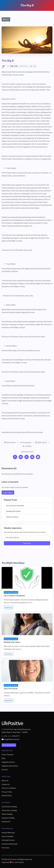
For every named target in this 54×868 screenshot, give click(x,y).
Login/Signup (8, 492)
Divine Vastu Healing (9, 807)
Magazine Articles (8, 762)
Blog (3, 758)
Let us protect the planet (15, 505)
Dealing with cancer (13, 511)
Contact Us (6, 784)
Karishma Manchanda (9, 844)
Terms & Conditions (9, 788)
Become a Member (9, 745)
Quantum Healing (8, 818)
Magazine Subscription (10, 766)
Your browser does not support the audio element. (21, 66)
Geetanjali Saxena (8, 840)
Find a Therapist (8, 755)
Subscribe (27, 543)
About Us (5, 781)
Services (5, 769)
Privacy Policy (7, 792)
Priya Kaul (5, 848)
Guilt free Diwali (12, 517)
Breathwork (6, 822)
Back (6, 19)
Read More (8, 607)
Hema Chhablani (8, 836)
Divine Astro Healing (9, 810)
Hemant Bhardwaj (8, 833)
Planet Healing (7, 814)
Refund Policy (7, 796)
